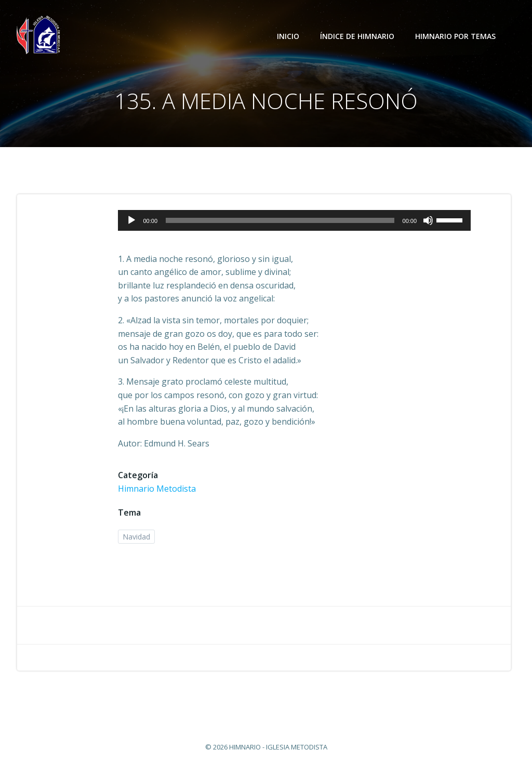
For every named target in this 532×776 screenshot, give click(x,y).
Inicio (288, 36)
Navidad (136, 537)
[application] (294, 220)
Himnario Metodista (157, 489)
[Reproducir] (131, 220)
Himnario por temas (460, 36)
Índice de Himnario (357, 36)
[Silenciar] (428, 220)
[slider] (280, 220)
